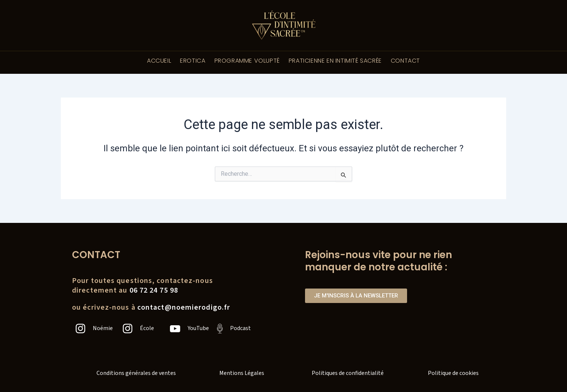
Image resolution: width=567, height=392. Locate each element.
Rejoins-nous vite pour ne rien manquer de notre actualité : (378, 261)
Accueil (159, 61)
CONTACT (405, 61)
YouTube (198, 328)
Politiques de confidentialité (348, 373)
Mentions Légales (242, 373)
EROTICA (193, 61)
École (147, 328)
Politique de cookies (453, 373)
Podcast (240, 328)
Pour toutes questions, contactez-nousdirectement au (142, 286)
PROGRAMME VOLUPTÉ (247, 61)
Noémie (103, 328)
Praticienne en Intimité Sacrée (335, 61)
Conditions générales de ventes (136, 373)
